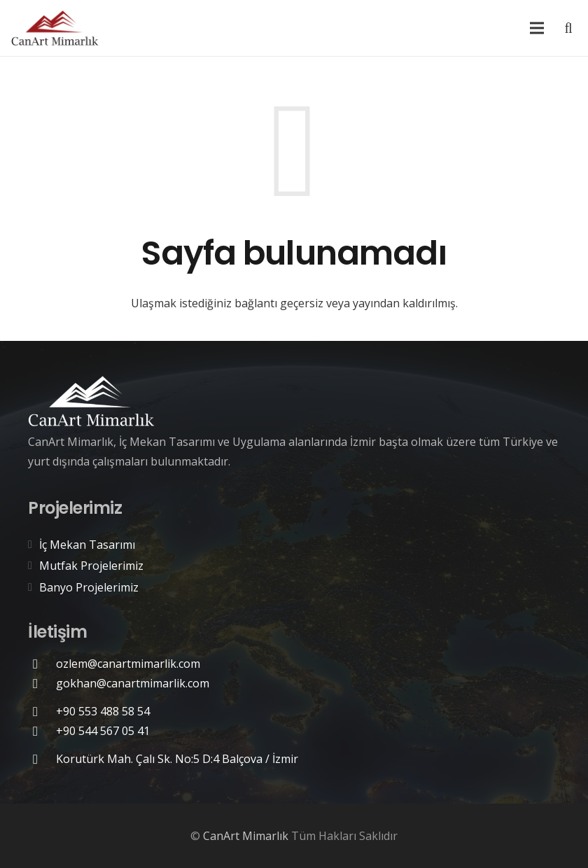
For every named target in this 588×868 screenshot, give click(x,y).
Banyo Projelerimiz (89, 587)
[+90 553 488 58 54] (42, 712)
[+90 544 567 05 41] (42, 731)
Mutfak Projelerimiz (91, 566)
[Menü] (537, 28)
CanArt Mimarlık (246, 836)
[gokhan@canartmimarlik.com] (42, 684)
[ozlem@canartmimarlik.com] (42, 664)
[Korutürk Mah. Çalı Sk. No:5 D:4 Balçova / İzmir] (42, 759)
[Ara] (568, 28)
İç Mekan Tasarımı (87, 545)
